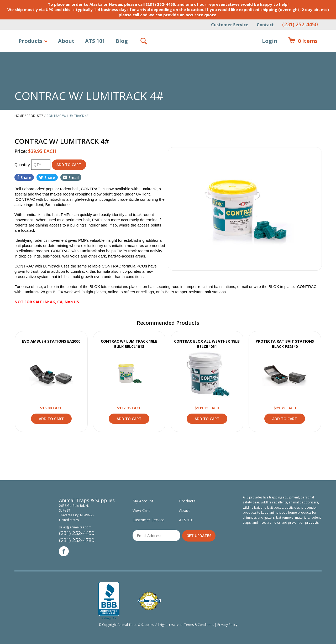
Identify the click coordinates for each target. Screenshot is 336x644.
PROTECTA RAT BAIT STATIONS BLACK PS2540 (285, 344)
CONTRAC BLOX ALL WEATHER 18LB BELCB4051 (207, 344)
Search (144, 41)
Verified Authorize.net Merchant (149, 601)
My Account (143, 501)
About (66, 41)
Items (303, 41)
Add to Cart (51, 419)
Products (30, 41)
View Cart (141, 510)
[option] (245, 209)
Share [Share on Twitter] (47, 177)
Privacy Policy (227, 625)
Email (71, 177)
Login (270, 41)
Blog (122, 41)
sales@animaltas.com (75, 527)
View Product (51, 374)
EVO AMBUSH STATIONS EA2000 (51, 341)
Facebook (64, 551)
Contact (265, 25)
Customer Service (230, 25)
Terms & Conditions (199, 625)
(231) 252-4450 (300, 24)
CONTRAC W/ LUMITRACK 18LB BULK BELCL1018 (129, 344)
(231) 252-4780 (77, 540)
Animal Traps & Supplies (168, 54)
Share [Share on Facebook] (24, 177)
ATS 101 (95, 41)
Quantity (23, 164)
